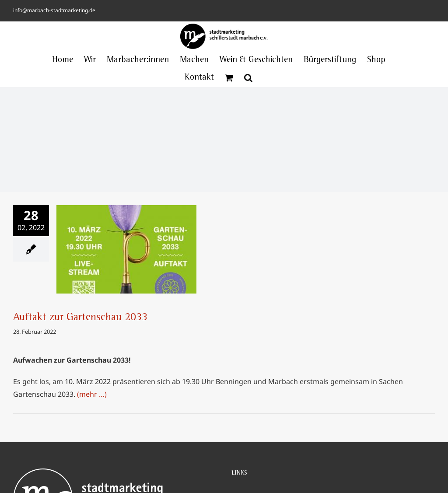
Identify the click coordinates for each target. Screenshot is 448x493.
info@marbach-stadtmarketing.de (54, 10)
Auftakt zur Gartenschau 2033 (80, 318)
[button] (248, 78)
